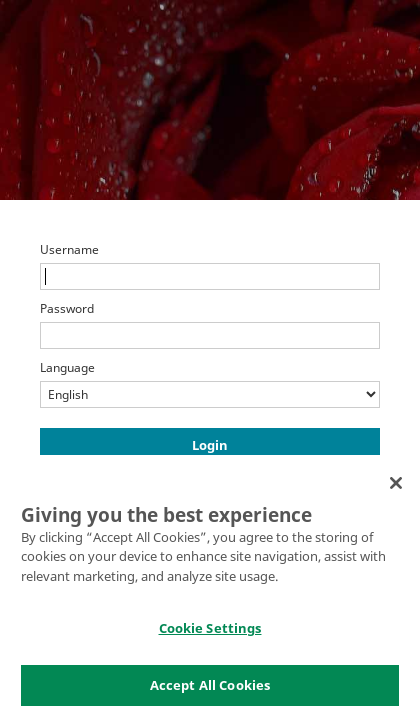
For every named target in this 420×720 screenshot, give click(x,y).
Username (69, 249)
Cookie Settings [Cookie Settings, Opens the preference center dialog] (210, 634)
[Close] (396, 488)
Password (67, 308)
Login (210, 445)
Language (67, 367)
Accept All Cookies (210, 691)
